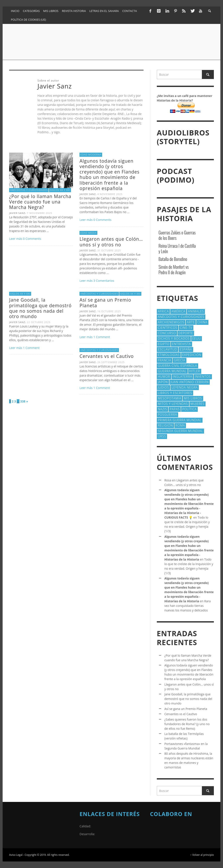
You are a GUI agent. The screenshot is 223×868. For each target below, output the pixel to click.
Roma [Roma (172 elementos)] (180, 425)
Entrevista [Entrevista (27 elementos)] (181, 344)
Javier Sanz (17, 213)
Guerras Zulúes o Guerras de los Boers (177, 235)
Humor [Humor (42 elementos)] (164, 376)
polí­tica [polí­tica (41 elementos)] (189, 409)
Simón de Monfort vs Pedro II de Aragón (174, 270)
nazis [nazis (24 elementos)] (163, 409)
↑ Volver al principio (202, 855)
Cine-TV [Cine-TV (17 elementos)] (186, 328)
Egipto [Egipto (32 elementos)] (164, 344)
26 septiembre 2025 (111, 362)
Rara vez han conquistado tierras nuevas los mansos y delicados (188, 606)
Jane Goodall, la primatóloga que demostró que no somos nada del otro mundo (40, 308)
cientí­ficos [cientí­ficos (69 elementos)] (168, 328)
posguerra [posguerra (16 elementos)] (168, 415)
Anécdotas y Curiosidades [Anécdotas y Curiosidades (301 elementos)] (181, 317)
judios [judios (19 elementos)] (163, 387)
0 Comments (32, 239)
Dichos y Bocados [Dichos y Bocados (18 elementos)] (174, 338)
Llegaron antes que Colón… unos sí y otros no (111, 242)
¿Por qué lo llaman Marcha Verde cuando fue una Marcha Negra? (40, 202)
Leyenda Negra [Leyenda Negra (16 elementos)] (185, 387)
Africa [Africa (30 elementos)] (163, 311)
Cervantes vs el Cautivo (107, 356)
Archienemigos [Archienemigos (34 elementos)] (171, 322)
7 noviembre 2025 (40, 213)
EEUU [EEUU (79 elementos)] (197, 338)
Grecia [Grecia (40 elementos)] (180, 360)
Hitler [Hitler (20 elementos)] (195, 371)
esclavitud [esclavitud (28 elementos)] (168, 349)
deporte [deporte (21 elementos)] (186, 333)
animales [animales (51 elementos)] (196, 311)
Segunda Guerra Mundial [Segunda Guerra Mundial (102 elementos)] (180, 431)
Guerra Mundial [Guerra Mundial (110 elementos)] (172, 371)
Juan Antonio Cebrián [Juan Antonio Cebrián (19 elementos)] (190, 382)
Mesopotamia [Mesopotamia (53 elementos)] (170, 398)
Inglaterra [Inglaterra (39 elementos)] (182, 376)
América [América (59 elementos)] (178, 311)
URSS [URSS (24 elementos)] (162, 436)
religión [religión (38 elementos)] (165, 425)
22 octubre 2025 (39, 322)
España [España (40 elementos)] (186, 349)
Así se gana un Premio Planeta (105, 303)
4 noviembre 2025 (110, 194)
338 (23, 401)
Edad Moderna (91, 154)
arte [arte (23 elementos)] (191, 322)
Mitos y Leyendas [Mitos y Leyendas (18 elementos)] (173, 404)
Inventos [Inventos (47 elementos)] (203, 376)
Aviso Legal (16, 855)
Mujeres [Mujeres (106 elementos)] (198, 404)
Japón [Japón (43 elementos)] (163, 382)
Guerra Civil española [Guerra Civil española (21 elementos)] (178, 366)
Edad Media (88, 233)
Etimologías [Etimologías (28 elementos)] (169, 355)
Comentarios (104, 281)
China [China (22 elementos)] (202, 322)
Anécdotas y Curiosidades (29, 190)
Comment (31, 348)
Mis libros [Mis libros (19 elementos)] (193, 398)
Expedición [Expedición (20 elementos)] (192, 355)
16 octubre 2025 (109, 311)
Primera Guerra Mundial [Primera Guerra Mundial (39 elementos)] (180, 420)
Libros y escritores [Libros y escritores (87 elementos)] (175, 393)
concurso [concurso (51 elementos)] (167, 333)
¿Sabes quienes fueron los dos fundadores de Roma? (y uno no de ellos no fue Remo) (187, 724)
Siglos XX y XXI (60, 190)
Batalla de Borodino (173, 259)
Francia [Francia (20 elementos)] (165, 360)
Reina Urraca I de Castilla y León (177, 248)
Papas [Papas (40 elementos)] (175, 409)
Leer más (16, 239)
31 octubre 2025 (109, 250)
